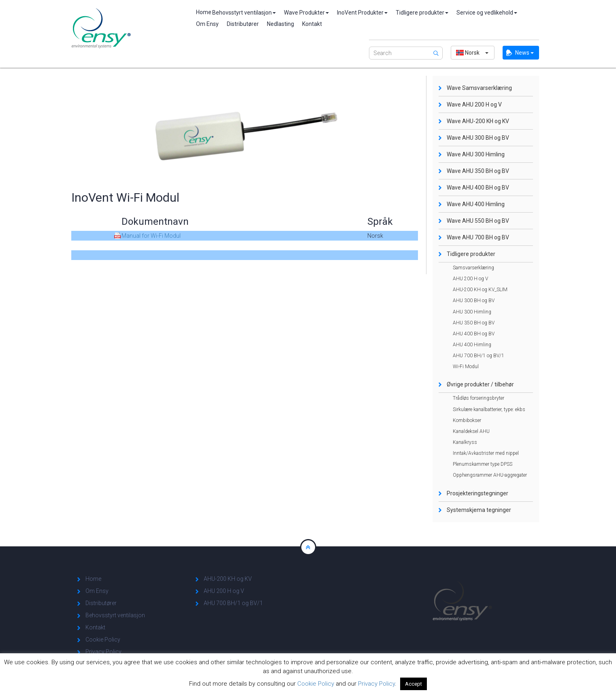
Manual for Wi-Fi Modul (151, 236)
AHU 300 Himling (472, 312)
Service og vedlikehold (487, 13)
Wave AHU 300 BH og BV (478, 138)
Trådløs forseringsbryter (479, 398)
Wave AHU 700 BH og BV (478, 237)
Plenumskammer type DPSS (483, 464)
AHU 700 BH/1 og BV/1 (479, 356)
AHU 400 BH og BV (474, 334)
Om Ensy (207, 24)
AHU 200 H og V (470, 279)
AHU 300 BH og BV (474, 301)
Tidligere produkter (422, 13)
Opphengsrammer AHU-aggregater (490, 475)
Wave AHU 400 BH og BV (478, 188)
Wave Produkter (306, 13)
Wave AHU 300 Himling (476, 154)
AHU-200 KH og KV (228, 579)
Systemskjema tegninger (479, 510)
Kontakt (312, 24)
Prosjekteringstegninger (477, 493)
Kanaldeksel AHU (471, 431)
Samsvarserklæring (473, 268)
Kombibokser (467, 420)
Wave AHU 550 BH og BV (478, 221)
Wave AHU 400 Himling (476, 204)
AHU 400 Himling (472, 345)
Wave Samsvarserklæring (479, 88)
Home (200, 12)
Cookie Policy (103, 640)
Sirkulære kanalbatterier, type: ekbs (489, 409)
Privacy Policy (103, 652)
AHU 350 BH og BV (474, 323)
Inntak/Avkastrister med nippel (486, 453)
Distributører (243, 24)
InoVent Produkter (362, 13)
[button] (473, 53)
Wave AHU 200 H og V (474, 104)
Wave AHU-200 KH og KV (478, 121)
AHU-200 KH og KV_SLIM (480, 290)
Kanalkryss (465, 442)
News (524, 53)
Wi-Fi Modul (466, 367)
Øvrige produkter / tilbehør (480, 384)
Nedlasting (280, 24)
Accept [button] (414, 684)
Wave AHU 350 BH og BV (478, 171)
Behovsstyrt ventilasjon (244, 13)
